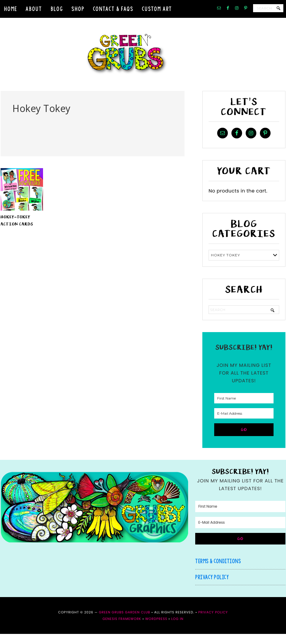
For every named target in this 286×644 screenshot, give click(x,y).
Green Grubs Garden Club (143, 59)
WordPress (156, 629)
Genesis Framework (122, 629)
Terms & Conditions (218, 571)
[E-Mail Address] (244, 423)
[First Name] (244, 408)
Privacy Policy (212, 587)
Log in (177, 629)
